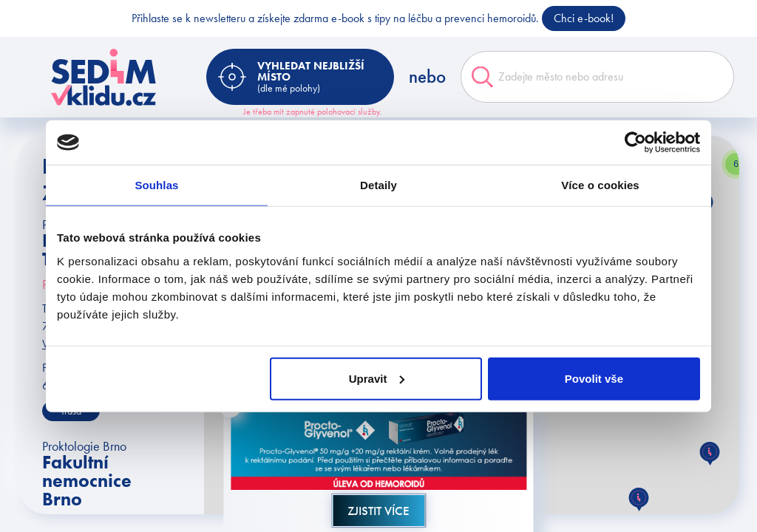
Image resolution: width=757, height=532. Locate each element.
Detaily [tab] (378, 185)
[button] (639, 499)
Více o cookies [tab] (600, 185)
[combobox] (597, 77)
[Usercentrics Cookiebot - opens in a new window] (635, 143)
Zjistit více (378, 511)
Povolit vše (594, 378)
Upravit (377, 378)
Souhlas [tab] (156, 185)
